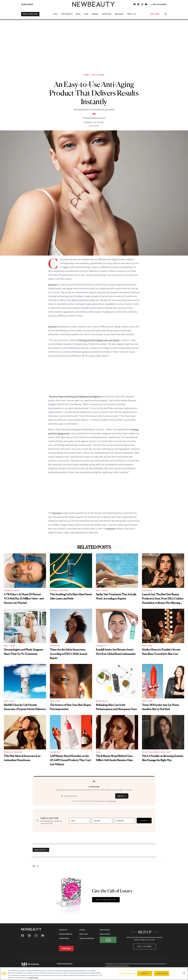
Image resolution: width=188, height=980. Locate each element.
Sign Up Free (145, 946)
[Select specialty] (102, 821)
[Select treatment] (125, 821)
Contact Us (63, 930)
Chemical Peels (12, 590)
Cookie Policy (64, 938)
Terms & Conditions (87, 938)
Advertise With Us (66, 934)
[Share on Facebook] (34, 866)
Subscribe (27, 4)
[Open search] (165, 14)
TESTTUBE (155, 14)
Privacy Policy (105, 934)
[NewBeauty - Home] (94, 4)
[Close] (184, 973)
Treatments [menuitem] (67, 14)
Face (98, 752)
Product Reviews (59, 590)
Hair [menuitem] (86, 14)
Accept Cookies (162, 973)
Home (86, 75)
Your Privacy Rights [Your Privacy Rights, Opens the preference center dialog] (127, 973)
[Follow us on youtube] (146, 4)
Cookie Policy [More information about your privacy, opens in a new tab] (33, 978)
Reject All (145, 973)
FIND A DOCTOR (30, 14)
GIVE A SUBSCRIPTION (106, 900)
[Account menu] (159, 4)
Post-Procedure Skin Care (156, 752)
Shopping (147, 590)
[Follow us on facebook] (135, 4)
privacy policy (112, 801)
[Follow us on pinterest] (138, 4)
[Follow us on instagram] (142, 4)
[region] (94, 974)
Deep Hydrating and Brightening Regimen (80, 396)
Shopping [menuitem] (107, 14)
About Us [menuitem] (132, 14)
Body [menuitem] (78, 14)
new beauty (41, 850)
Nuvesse (52, 285)
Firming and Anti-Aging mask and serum (99, 340)
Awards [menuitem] (95, 14)
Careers (82, 930)
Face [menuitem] (55, 14)
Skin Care (55, 646)
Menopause (102, 701)
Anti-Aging (98, 75)
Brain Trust (84, 934)
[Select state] (80, 821)
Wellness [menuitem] (119, 14)
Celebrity (101, 646)
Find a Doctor (105, 930)
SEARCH (144, 821)
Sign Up (122, 796)
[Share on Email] (38, 866)
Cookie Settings (108, 940)
